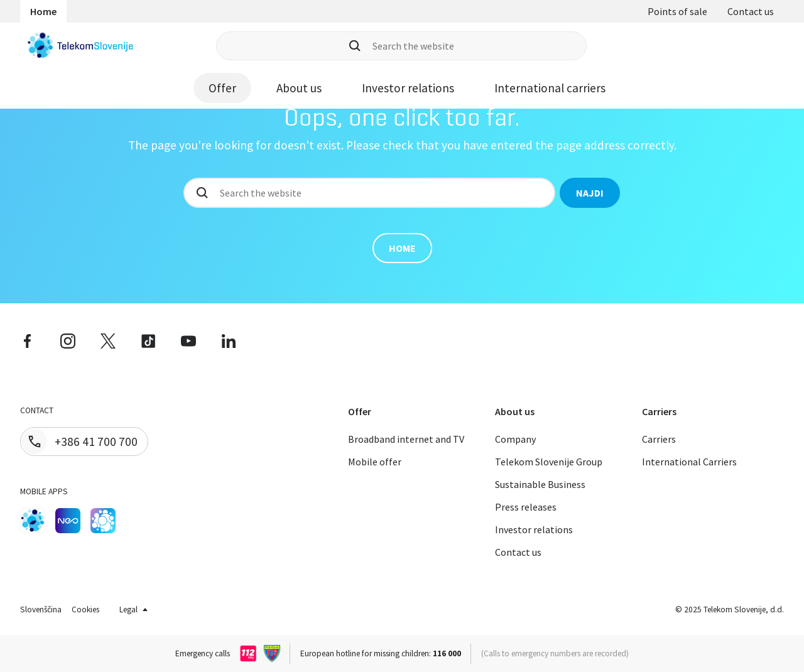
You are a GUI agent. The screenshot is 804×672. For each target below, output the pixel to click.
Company (515, 439)
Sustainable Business (540, 484)
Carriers (659, 439)
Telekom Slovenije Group (549, 462)
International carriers (550, 88)
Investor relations (408, 88)
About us (299, 88)
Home (43, 11)
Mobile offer (375, 462)
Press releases (526, 507)
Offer (222, 88)
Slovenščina (41, 610)
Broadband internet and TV (406, 439)
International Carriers (689, 462)
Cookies (85, 610)
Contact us (751, 11)
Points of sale (677, 11)
